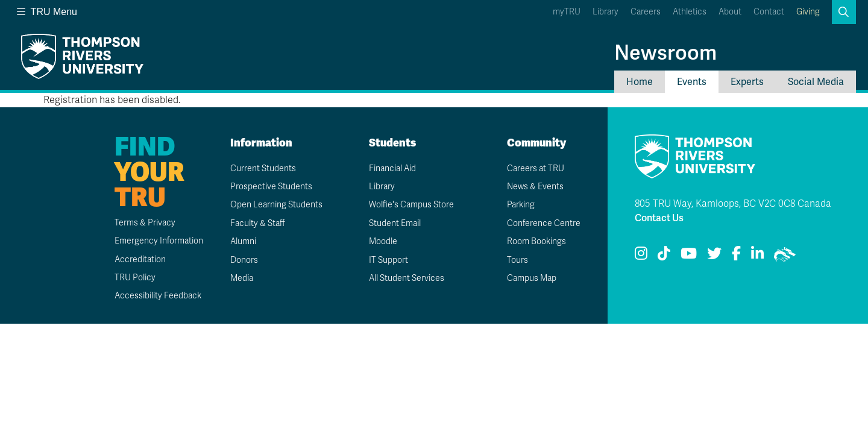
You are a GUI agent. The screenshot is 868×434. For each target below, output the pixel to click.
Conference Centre (544, 223)
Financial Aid (392, 168)
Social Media (816, 82)
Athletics (690, 12)
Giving (808, 12)
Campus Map (532, 278)
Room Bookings (536, 241)
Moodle (383, 241)
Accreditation (140, 259)
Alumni (243, 241)
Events (692, 82)
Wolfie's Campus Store (411, 205)
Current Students (263, 168)
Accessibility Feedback (158, 296)
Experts (747, 82)
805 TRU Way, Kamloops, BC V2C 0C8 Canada (733, 204)
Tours (517, 260)
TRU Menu (47, 12)
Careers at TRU (536, 168)
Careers (646, 12)
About (730, 12)
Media (242, 278)
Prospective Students (271, 187)
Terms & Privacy (145, 223)
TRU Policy (135, 278)
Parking (521, 205)
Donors (244, 260)
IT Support (388, 260)
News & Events (535, 187)
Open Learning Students (276, 205)
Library (605, 12)
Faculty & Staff (258, 223)
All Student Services (407, 278)
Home (640, 82)
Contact (769, 12)
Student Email (395, 223)
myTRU (567, 12)
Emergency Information (159, 241)
